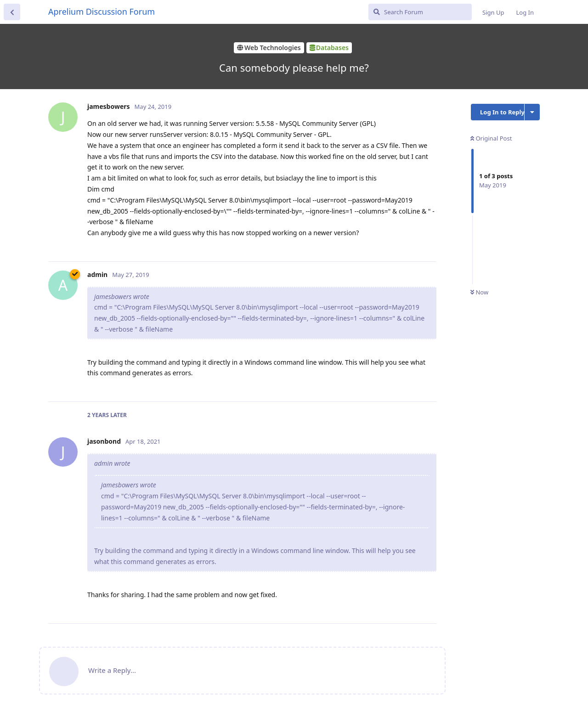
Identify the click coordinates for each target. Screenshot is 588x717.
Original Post (491, 138)
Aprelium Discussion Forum (102, 11)
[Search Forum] (420, 12)
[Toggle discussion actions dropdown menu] (532, 112)
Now (479, 292)
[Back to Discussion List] (12, 12)
